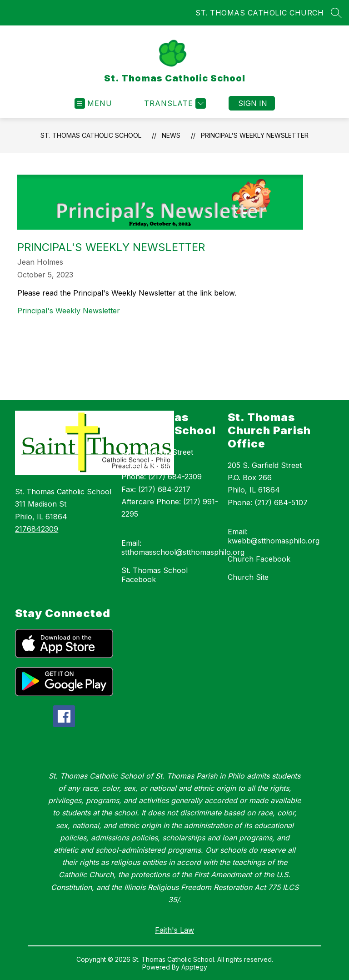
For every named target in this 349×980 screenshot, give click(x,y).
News (171, 135)
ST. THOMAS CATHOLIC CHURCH (259, 13)
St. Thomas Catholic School (91, 135)
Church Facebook (259, 559)
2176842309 (37, 529)
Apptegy (194, 967)
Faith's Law (174, 930)
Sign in (253, 103)
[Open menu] (93, 103)
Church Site (248, 577)
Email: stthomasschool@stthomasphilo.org (183, 548)
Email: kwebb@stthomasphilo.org (274, 536)
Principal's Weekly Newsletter (255, 135)
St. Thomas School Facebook (155, 575)
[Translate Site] (174, 103)
